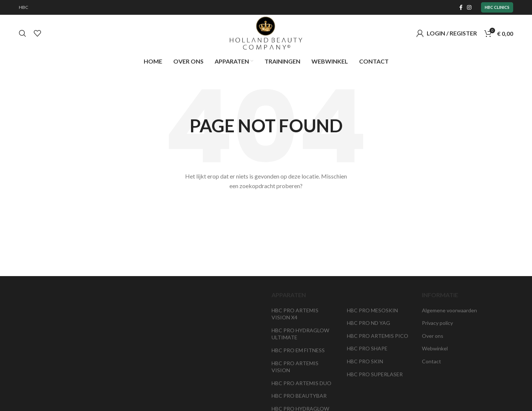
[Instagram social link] (469, 7)
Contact (432, 362)
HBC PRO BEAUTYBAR (299, 396)
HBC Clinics (497, 7)
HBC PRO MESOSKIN (372, 310)
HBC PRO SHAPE (367, 349)
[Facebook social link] (461, 7)
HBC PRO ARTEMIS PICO (378, 336)
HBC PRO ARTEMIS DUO (301, 383)
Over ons (433, 336)
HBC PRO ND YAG (369, 323)
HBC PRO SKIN (365, 362)
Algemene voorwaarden (449, 310)
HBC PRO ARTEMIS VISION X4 (295, 314)
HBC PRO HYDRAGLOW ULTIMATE (300, 334)
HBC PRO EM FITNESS (298, 351)
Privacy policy (437, 323)
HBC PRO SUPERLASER (375, 374)
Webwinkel (435, 349)
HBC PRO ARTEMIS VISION (295, 367)
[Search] (23, 33)
